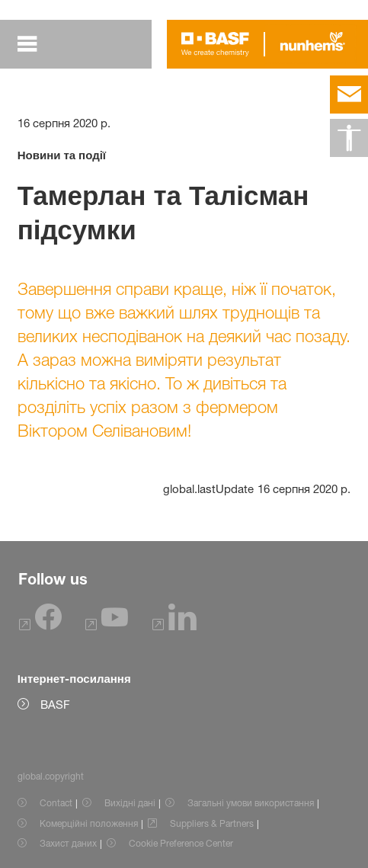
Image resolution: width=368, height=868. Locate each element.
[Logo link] (215, 44)
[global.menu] (27, 44)
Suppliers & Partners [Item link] (212, 823)
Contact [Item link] (56, 803)
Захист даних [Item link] (68, 843)
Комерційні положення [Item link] (89, 823)
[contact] (349, 94)
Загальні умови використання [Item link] (251, 803)
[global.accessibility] (349, 138)
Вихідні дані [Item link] (130, 803)
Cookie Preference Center (181, 843)
